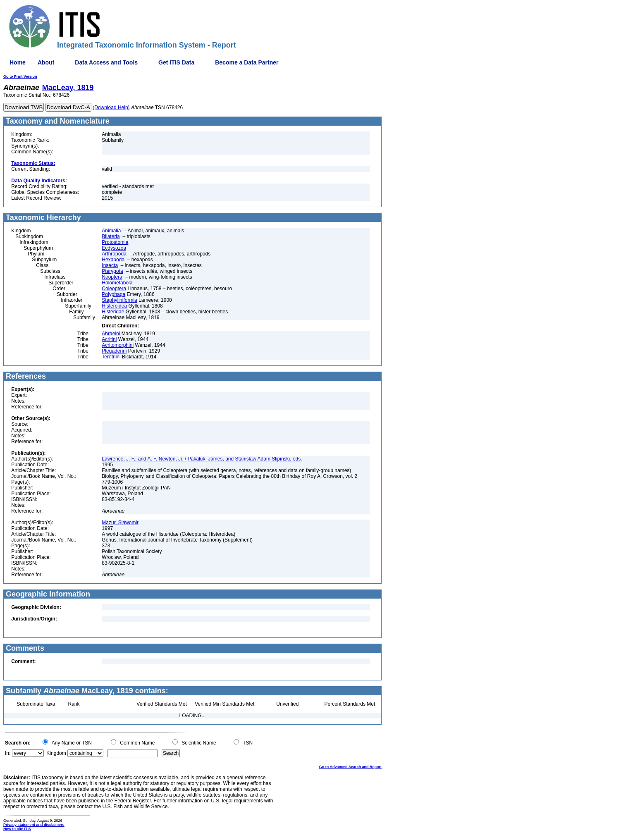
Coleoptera (114, 289)
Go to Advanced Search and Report (350, 767)
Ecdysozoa (114, 248)
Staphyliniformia (119, 300)
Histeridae (113, 312)
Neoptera (112, 277)
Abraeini (111, 334)
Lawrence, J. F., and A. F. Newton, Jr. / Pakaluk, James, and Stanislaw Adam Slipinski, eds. (202, 459)
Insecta (110, 265)
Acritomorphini (118, 345)
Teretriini (111, 357)
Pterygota (112, 271)
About (46, 62)
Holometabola (117, 283)
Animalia (111, 231)
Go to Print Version (20, 76)
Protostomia (115, 242)
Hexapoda (113, 260)
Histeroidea (114, 306)
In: (8, 753)
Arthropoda (114, 254)
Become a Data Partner (247, 62)
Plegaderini (114, 351)
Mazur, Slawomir (120, 523)
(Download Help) (111, 107)
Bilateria (111, 236)
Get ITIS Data (176, 62)
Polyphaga (113, 294)
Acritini (109, 339)
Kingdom (56, 753)
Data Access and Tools (106, 62)
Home (18, 62)
